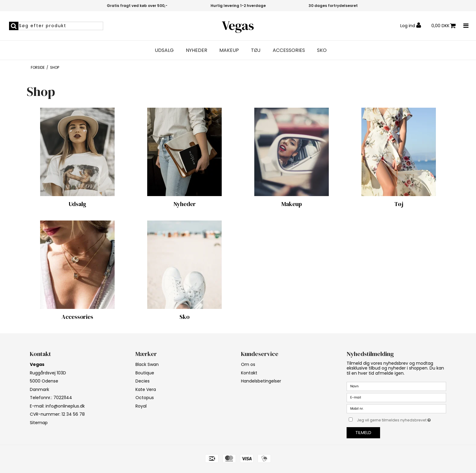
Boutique (145, 373)
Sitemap (39, 423)
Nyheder (197, 50)
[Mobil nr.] (396, 408)
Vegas (238, 25)
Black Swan (147, 364)
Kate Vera (146, 389)
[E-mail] (396, 397)
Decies (143, 381)
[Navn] (396, 386)
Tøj (256, 50)
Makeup (229, 50)
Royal (141, 406)
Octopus (145, 398)
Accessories (289, 50)
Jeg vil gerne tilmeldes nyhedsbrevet (401, 419)
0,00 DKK (444, 26)
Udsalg (164, 50)
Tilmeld (363, 433)
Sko (322, 50)
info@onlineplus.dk (65, 406)
